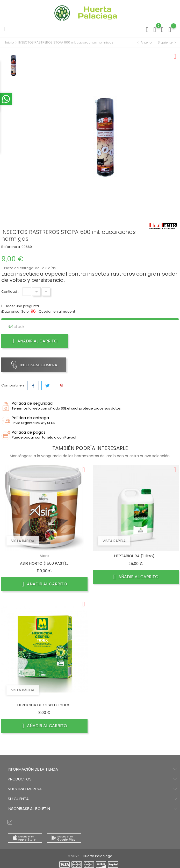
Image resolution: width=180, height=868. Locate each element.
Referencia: (11, 247)
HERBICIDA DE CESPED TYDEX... (44, 705)
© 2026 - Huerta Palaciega (90, 856)
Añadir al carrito (35, 341)
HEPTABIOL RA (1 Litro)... (136, 556)
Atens (44, 556)
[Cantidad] (27, 292)
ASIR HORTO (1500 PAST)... (44, 563)
